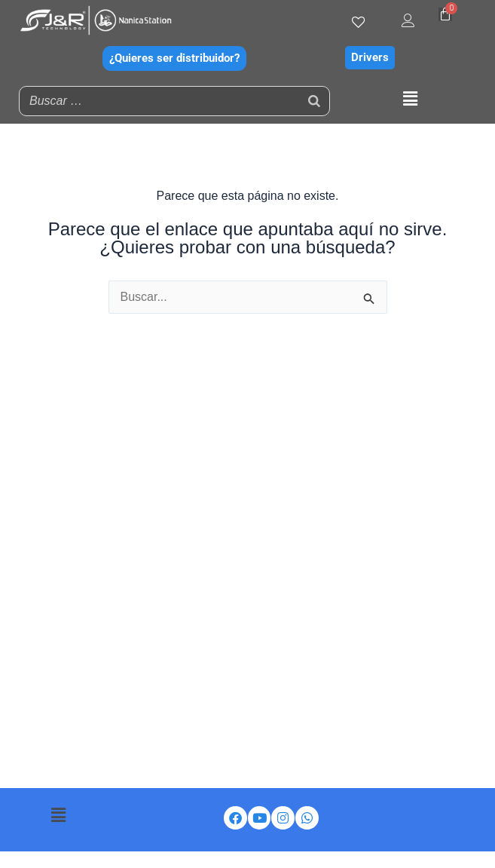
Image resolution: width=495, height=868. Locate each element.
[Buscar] (314, 101)
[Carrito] (445, 14)
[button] (411, 99)
